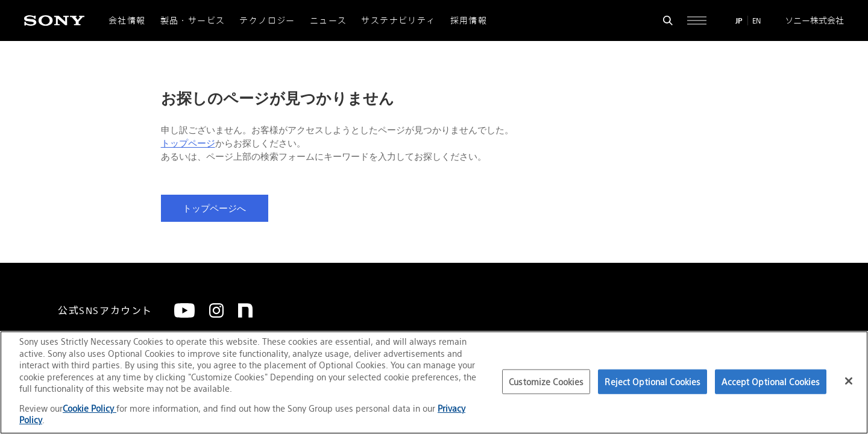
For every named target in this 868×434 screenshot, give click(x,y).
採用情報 (469, 20)
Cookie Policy (90, 408)
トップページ (188, 143)
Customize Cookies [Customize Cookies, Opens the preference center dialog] (546, 381)
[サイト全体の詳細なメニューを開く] (697, 20)
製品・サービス (193, 20)
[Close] (849, 381)
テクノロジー (267, 20)
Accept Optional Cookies (771, 381)
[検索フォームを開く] (668, 20)
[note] (245, 310)
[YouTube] (184, 310)
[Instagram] (216, 310)
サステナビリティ (398, 20)
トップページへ (214, 209)
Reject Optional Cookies (653, 381)
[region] (434, 382)
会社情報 (127, 20)
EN (756, 21)
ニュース (329, 20)
